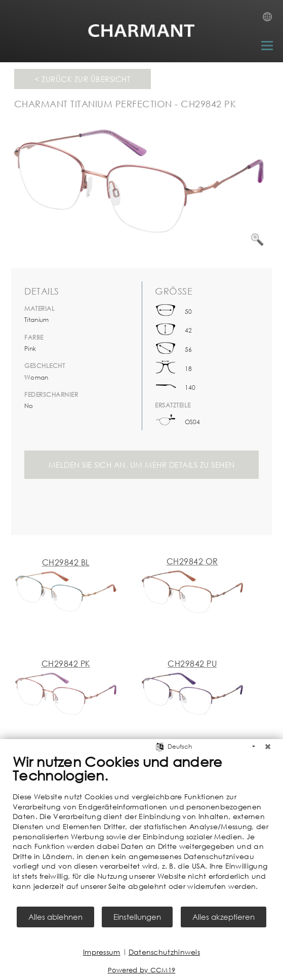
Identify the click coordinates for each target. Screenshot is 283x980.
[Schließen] (268, 747)
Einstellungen (137, 917)
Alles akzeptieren (224, 917)
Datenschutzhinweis (164, 952)
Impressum (102, 952)
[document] (141, 829)
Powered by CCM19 (142, 970)
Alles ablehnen (55, 917)
